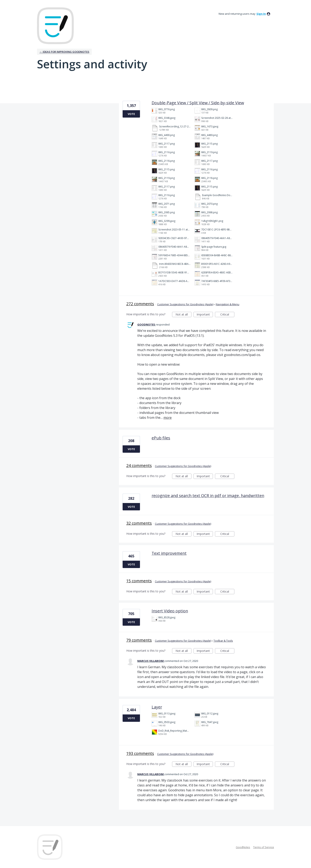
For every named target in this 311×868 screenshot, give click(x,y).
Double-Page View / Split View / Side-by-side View (198, 103)
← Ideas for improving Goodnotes (64, 52)
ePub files (161, 438)
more (168, 418)
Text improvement (169, 553)
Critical (227, 315)
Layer (157, 707)
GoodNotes (243, 847)
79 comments (139, 640)
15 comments (139, 581)
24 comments (139, 465)
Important (205, 315)
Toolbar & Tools (223, 641)
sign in (261, 14)
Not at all (183, 315)
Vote (131, 114)
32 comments (139, 523)
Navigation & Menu (228, 304)
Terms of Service (264, 847)
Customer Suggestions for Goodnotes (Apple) (185, 304)
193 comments (140, 753)
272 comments (140, 304)
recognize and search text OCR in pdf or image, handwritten (208, 496)
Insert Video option (170, 611)
